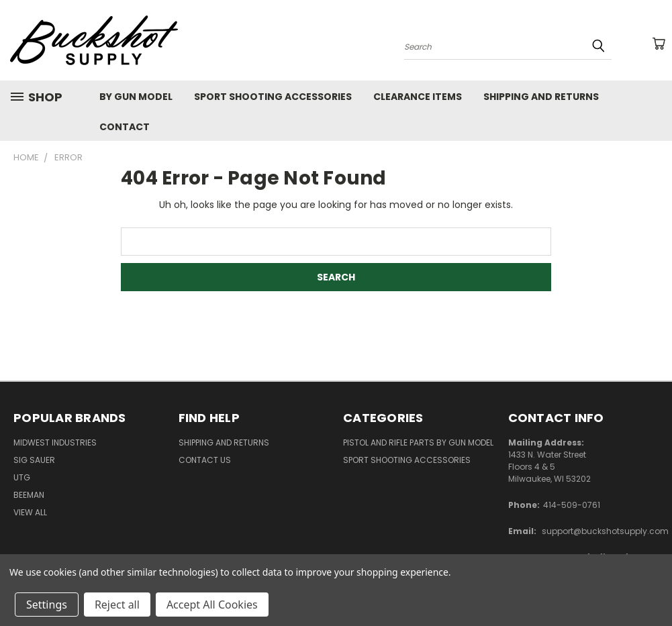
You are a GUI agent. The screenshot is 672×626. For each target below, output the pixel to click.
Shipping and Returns (541, 97)
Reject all (117, 605)
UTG (22, 477)
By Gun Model (136, 97)
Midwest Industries (55, 442)
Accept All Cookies (212, 605)
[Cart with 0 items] (659, 44)
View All (30, 512)
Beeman (29, 495)
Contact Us (205, 460)
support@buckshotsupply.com (605, 531)
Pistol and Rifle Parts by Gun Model (418, 442)
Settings (47, 605)
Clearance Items (418, 97)
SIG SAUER (34, 460)
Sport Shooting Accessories (273, 97)
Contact (125, 127)
